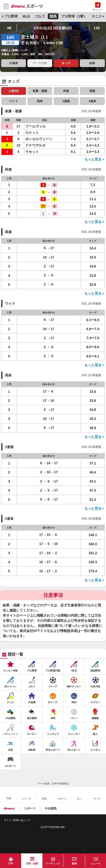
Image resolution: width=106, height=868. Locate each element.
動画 (74, 863)
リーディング (53, 863)
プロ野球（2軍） (74, 16)
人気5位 (14, 91)
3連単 (92, 101)
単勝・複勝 (40, 91)
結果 (92, 63)
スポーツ (30, 809)
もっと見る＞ (95, 159)
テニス (97, 16)
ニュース (96, 863)
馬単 (40, 101)
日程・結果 (32, 863)
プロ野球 (11, 16)
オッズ (66, 63)
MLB (26, 16)
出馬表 (14, 63)
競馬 (53, 16)
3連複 (66, 101)
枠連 (66, 91)
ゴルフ (40, 16)
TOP (11, 863)
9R (9, 28)
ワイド (14, 101)
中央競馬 (51, 809)
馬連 (92, 91)
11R (97, 28)
